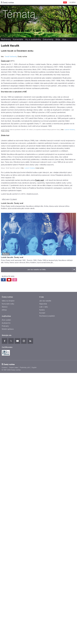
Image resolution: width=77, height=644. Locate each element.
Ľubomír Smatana (70, 250)
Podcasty (5, 531)
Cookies (4, 572)
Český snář (5, 138)
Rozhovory (6, 39)
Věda (58, 39)
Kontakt (42, 518)
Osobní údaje (14, 572)
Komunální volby (8, 509)
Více (65, 39)
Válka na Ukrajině (8, 506)
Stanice (5, 512)
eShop (4, 515)
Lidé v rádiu (44, 512)
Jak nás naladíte (45, 506)
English (34, 572)
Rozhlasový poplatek (47, 521)
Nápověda (43, 509)
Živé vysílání (6, 525)
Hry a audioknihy (33, 39)
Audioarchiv (6, 528)
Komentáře (18, 39)
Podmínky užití (25, 572)
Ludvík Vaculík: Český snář (12, 408)
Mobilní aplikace (8, 534)
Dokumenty (48, 39)
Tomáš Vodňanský (11, 134)
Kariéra (42, 515)
